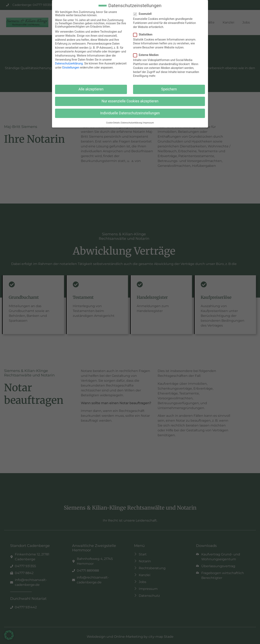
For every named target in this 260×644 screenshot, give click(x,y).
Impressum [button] (149, 123)
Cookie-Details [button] (113, 123)
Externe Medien (147, 55)
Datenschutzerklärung (69, 63)
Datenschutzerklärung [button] (131, 123)
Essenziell (144, 14)
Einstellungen (71, 68)
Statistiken (144, 34)
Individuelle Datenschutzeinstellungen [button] (130, 113)
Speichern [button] (169, 89)
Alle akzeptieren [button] (91, 89)
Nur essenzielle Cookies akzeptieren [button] (130, 101)
